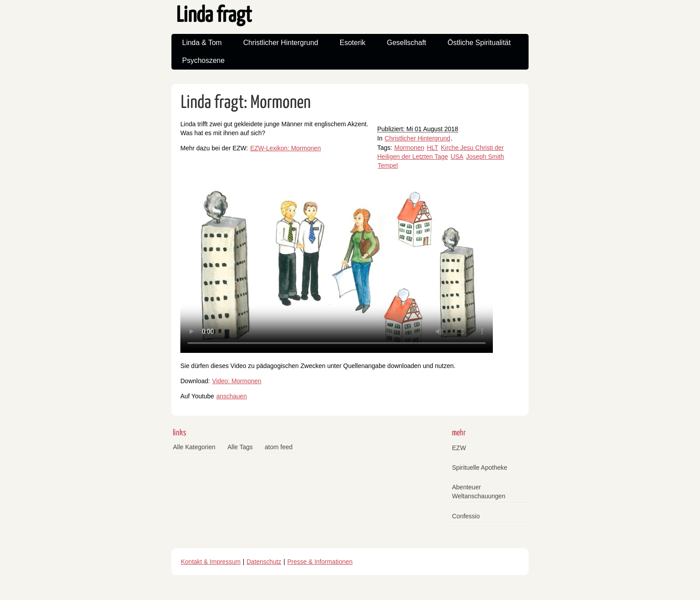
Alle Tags (240, 447)
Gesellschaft (407, 43)
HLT (432, 148)
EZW (459, 448)
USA (457, 157)
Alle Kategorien (194, 447)
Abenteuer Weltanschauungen (479, 492)
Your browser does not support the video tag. (337, 265)
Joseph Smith (485, 157)
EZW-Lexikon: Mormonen (285, 148)
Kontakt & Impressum (211, 562)
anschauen (231, 396)
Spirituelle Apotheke (480, 468)
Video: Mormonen (237, 381)
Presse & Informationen (320, 562)
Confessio (466, 516)
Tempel (388, 166)
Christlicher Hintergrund (281, 43)
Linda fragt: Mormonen (246, 103)
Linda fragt (214, 16)
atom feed (279, 447)
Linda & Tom (202, 43)
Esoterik (353, 43)
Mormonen (409, 148)
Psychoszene (203, 60)
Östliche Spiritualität (479, 43)
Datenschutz (264, 562)
